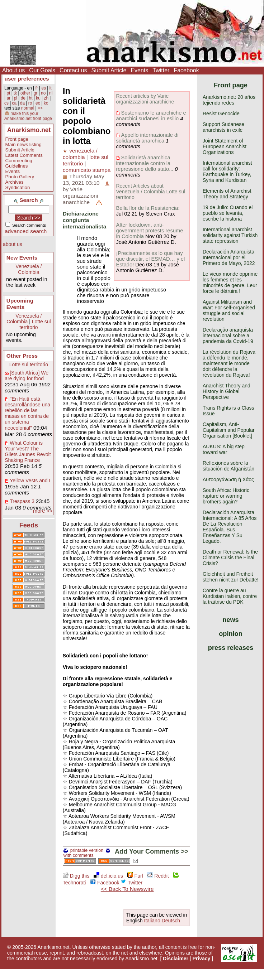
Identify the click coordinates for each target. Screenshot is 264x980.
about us (13, 244)
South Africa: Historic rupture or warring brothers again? (226, 496)
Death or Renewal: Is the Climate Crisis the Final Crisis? (230, 557)
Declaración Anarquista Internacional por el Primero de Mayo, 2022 (229, 257)
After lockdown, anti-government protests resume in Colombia (149, 231)
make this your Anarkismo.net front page (28, 116)
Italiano (152, 921)
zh (46, 98)
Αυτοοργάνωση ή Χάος (228, 479)
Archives (15, 182)
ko (46, 103)
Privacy (202, 959)
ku (38, 98)
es (44, 88)
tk (15, 93)
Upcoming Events (20, 304)
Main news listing (23, 144)
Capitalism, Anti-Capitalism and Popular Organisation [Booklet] (229, 430)
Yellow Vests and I (30, 481)
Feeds (29, 525)
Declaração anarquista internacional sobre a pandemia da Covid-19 (228, 335)
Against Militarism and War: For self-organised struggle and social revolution (229, 310)
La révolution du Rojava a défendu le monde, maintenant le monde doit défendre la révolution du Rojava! (229, 363)
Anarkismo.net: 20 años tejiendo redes (229, 100)
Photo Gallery (20, 177)
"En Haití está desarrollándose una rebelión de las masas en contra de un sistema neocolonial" (27, 413)
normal (28, 108)
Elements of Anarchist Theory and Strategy (227, 194)
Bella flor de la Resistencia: (148, 208)
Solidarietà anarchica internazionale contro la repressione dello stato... (145, 163)
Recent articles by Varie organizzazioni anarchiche (145, 99)
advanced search (26, 231)
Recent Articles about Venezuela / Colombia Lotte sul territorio (150, 192)
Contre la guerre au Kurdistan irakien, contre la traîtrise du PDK (230, 596)
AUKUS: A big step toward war (224, 449)
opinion (231, 634)
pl (16, 98)
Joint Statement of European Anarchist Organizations (225, 146)
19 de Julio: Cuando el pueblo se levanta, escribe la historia (228, 213)
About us (13, 70)
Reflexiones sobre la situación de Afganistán (228, 466)
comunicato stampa (87, 170)
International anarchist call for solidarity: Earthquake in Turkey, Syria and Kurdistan (227, 172)
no (43, 93)
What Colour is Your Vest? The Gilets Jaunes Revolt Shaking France (28, 452)
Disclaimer (176, 959)
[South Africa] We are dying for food (27, 376)
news (231, 620)
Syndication (18, 187)
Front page (17, 139)
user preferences (27, 79)
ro (30, 103)
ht (31, 98)
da (22, 103)
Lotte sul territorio (35, 324)
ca (15, 103)
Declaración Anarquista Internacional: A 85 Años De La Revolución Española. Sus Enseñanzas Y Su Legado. (230, 527)
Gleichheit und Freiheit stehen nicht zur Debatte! (231, 577)
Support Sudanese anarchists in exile (223, 127)
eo (38, 103)
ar (8, 98)
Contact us (73, 70)
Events (139, 70)
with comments (88, 853)
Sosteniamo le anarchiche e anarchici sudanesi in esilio (151, 116)
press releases (231, 648)
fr (36, 88)
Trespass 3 (22, 501)
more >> (43, 511)
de (23, 98)
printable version (83, 850)
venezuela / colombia (80, 154)
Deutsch (171, 921)
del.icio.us (108, 876)
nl (51, 93)
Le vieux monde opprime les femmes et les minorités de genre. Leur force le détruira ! (230, 283)
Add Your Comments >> (152, 851)
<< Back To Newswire (127, 889)
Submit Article (109, 70)
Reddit (158, 876)
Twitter (161, 70)
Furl (135, 876)
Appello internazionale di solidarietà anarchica (147, 138)
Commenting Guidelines (19, 163)
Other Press (22, 356)
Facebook (186, 70)
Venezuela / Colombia (29, 269)
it (51, 88)
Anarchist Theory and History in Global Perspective (227, 391)
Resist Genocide (221, 114)
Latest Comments (24, 155)
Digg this (76, 876)
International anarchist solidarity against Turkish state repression (230, 235)
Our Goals (42, 70)
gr (36, 93)
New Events (22, 258)
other (25, 93)
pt (8, 93)
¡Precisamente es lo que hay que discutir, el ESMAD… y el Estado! (150, 259)
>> (40, 108)
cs (6, 103)
